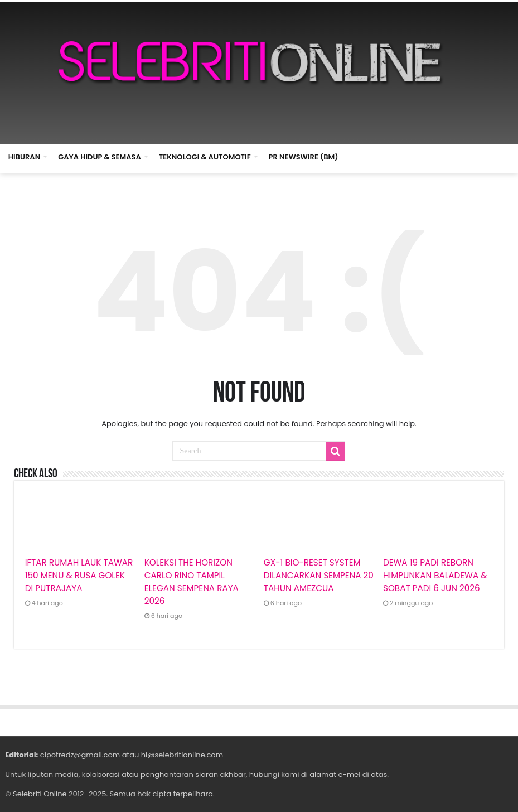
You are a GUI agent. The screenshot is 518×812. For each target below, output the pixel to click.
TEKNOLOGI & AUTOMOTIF (205, 157)
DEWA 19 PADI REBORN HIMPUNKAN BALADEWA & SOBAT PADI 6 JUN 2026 (435, 575)
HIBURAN (25, 157)
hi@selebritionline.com (182, 755)
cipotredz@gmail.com (80, 755)
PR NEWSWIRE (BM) (304, 157)
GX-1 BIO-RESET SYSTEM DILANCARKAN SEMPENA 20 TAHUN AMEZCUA (319, 575)
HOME (359, 156)
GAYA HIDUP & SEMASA (100, 157)
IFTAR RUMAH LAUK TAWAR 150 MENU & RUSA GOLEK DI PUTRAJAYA (79, 575)
